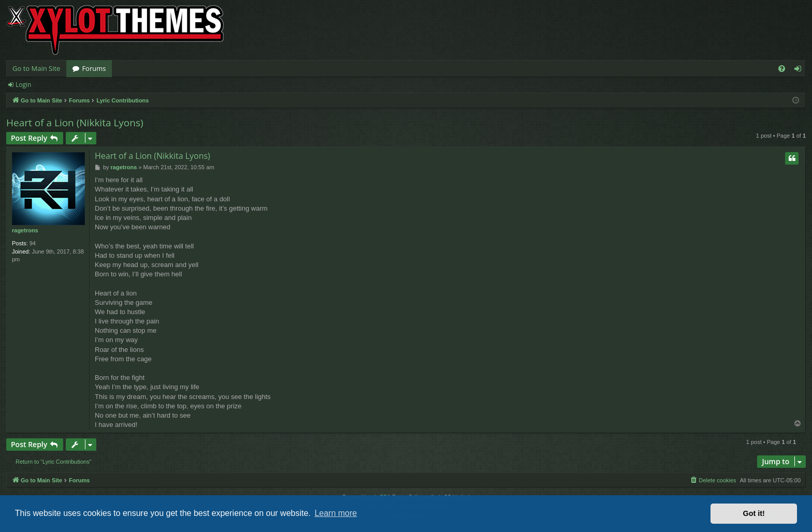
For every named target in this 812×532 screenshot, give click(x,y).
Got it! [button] (754, 513)
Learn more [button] (336, 513)
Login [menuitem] (800, 70)
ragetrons (25, 230)
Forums (94, 68)
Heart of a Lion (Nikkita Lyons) (75, 123)
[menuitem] (782, 69)
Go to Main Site (36, 68)
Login (23, 85)
